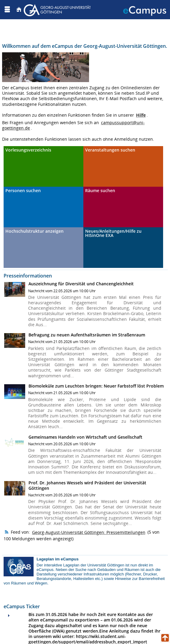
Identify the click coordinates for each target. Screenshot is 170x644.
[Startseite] (19, 9)
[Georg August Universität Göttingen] (58, 9)
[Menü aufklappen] (7, 9)
